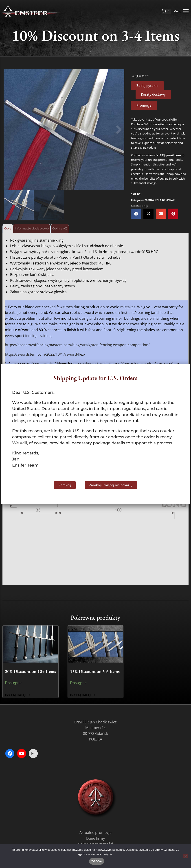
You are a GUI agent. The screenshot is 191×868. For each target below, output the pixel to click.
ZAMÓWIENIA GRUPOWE (160, 200)
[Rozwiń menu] (182, 11)
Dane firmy (95, 837)
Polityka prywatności (95, 843)
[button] (9, 130)
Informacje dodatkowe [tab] (44, 228)
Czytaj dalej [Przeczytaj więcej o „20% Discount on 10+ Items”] (18, 694)
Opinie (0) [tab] (81, 228)
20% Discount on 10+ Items (30, 670)
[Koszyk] (166, 11)
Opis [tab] (11, 228)
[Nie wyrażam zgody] (185, 856)
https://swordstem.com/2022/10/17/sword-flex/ (45, 353)
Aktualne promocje (95, 832)
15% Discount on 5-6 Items (95, 670)
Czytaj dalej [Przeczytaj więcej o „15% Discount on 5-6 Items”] (83, 694)
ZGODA (97, 861)
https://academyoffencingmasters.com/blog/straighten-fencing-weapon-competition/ (77, 344)
